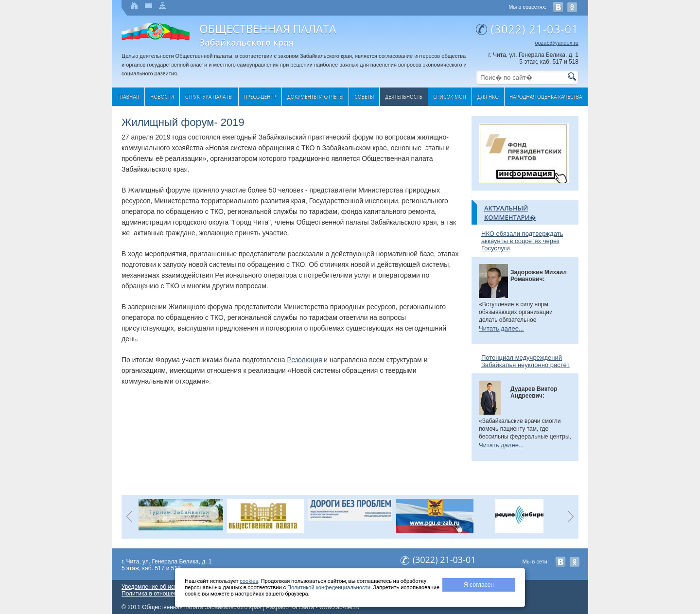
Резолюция (304, 360)
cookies (249, 581)
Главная (128, 97)
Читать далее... (501, 328)
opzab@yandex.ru (557, 43)
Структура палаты (209, 97)
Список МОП (450, 97)
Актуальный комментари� (510, 213)
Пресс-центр (260, 97)
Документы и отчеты (315, 97)
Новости (162, 97)
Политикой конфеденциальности (329, 587)
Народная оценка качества (546, 97)
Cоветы (364, 97)
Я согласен (479, 585)
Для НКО (488, 97)
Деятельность (403, 97)
